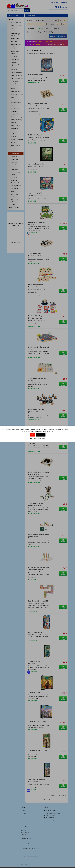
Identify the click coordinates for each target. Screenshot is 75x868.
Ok (32, 435)
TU (45, 438)
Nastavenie (41, 435)
